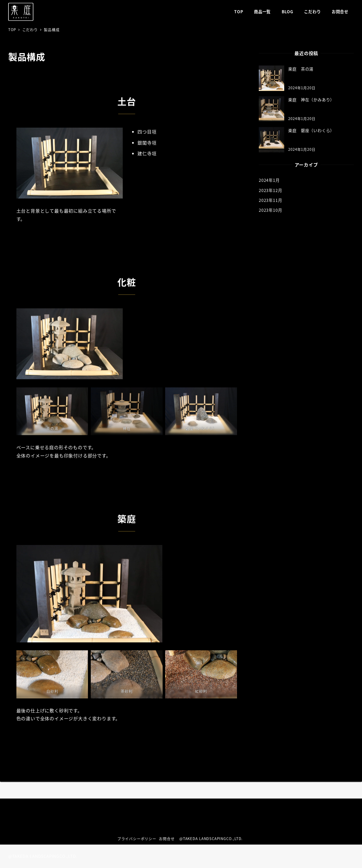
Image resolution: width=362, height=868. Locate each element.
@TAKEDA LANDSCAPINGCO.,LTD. (212, 838)
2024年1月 (269, 180)
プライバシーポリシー (137, 838)
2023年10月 (270, 210)
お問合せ (167, 838)
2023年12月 (270, 190)
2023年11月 (270, 200)
